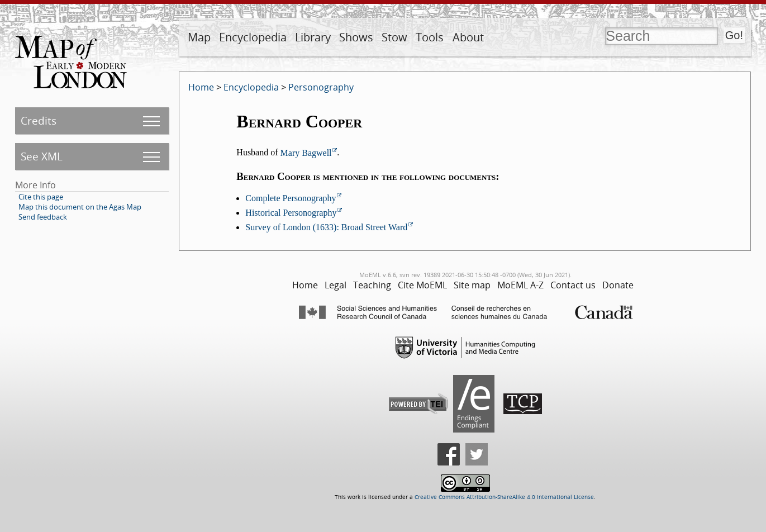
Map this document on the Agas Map (80, 207)
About (468, 37)
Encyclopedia (253, 37)
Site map (472, 285)
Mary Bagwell (306, 153)
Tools (430, 37)
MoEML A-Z (520, 285)
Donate (618, 285)
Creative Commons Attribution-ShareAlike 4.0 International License (504, 497)
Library (313, 37)
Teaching (372, 285)
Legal (336, 285)
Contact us (573, 285)
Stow (394, 37)
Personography (321, 87)
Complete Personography (291, 198)
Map (199, 37)
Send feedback (43, 217)
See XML (42, 156)
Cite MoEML (422, 285)
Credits (39, 120)
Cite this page (41, 197)
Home (201, 87)
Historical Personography (291, 213)
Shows (356, 37)
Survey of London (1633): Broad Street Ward (326, 227)
